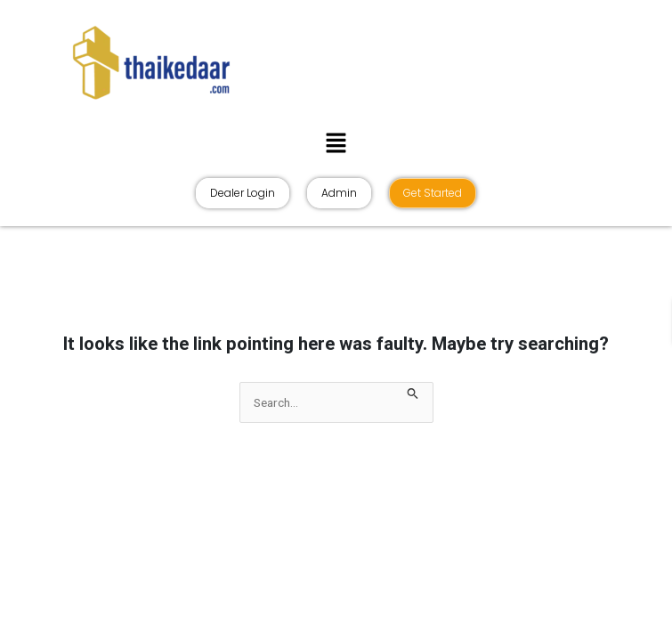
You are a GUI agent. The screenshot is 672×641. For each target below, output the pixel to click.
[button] (336, 142)
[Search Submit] (413, 391)
